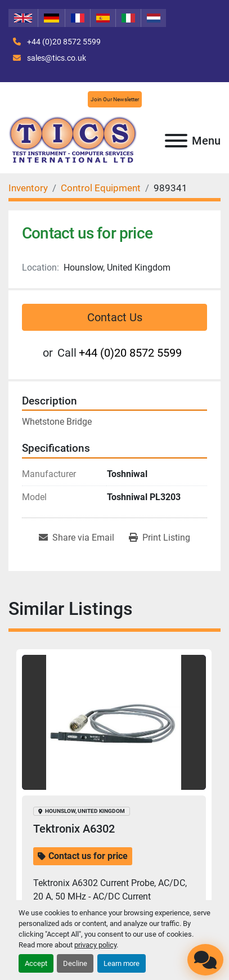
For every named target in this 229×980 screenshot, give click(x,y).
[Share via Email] (77, 538)
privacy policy (95, 945)
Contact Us (115, 317)
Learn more (122, 963)
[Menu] (176, 141)
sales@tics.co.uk (56, 58)
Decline (75, 963)
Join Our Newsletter (115, 99)
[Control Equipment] (101, 188)
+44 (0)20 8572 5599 (63, 42)
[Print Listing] (160, 538)
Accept (36, 963)
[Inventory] (28, 188)
